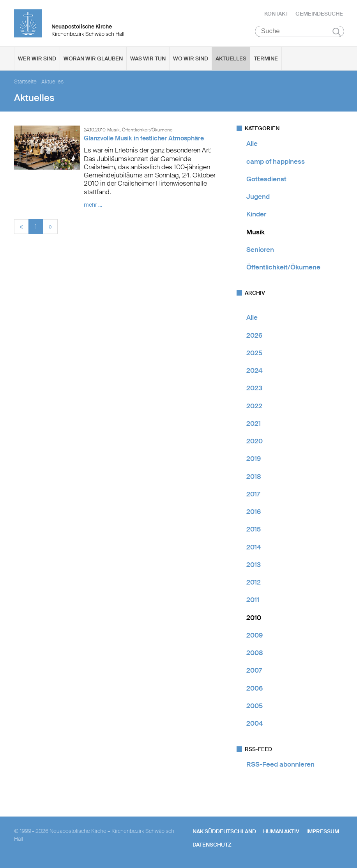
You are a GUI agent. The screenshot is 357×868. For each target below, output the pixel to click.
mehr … (93, 205)
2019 (254, 459)
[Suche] (300, 32)
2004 (255, 724)
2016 (254, 512)
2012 (254, 583)
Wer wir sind (37, 59)
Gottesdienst (266, 179)
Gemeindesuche (319, 14)
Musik (255, 232)
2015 (254, 530)
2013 (254, 565)
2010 (254, 618)
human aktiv (281, 831)
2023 (254, 388)
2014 (254, 547)
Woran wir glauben (93, 59)
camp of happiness (276, 161)
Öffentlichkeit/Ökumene (283, 267)
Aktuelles (231, 59)
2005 (254, 706)
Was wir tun (148, 59)
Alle (252, 144)
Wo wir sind (191, 59)
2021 (254, 424)
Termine (266, 59)
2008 (255, 653)
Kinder (256, 214)
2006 (254, 688)
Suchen (337, 32)
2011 (253, 600)
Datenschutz (212, 845)
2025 (254, 353)
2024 (254, 371)
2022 (254, 406)
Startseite (25, 82)
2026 (254, 335)
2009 (254, 636)
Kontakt (276, 14)
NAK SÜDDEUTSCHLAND (224, 831)
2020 (254, 441)
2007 (254, 671)
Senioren (260, 250)
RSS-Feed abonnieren (280, 765)
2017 (253, 494)
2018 (254, 477)
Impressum (323, 831)
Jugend (258, 197)
